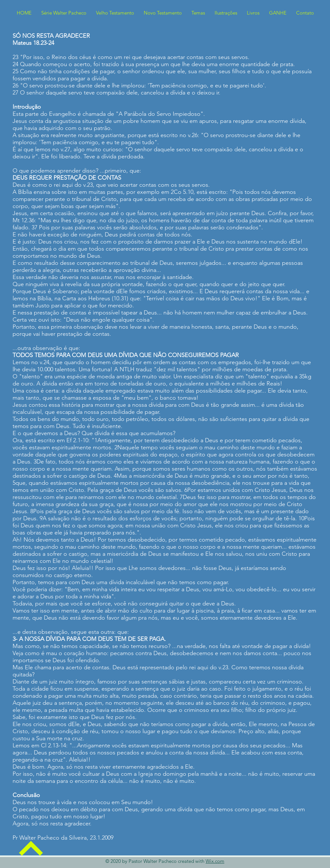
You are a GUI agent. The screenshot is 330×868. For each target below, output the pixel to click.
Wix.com (215, 861)
